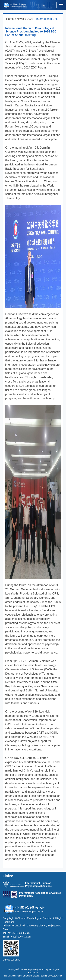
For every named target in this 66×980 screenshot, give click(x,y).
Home (10, 19)
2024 (30, 19)
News (20, 19)
